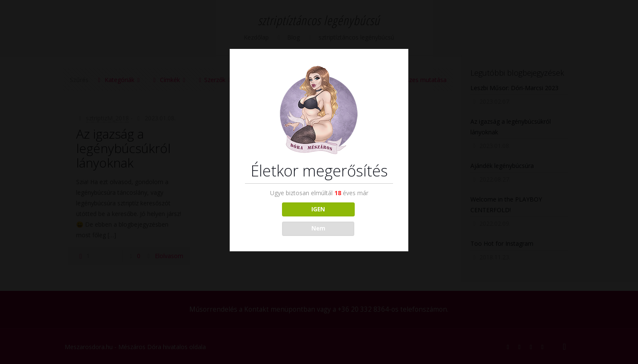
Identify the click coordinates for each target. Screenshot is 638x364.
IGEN (318, 209)
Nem (318, 228)
